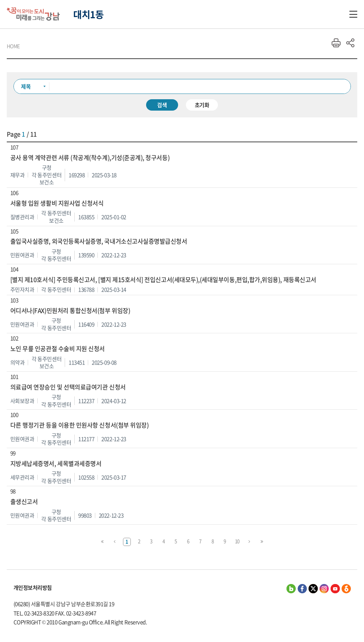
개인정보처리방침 (33, 588)
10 (237, 541)
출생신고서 (24, 502)
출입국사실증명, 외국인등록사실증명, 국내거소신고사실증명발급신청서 (99, 241)
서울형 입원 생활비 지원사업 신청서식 (57, 203)
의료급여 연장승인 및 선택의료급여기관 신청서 (68, 387)
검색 (162, 105)
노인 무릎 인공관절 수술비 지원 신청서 (58, 349)
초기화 (202, 105)
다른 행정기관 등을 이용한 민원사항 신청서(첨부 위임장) (80, 425)
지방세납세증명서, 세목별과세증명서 (56, 464)
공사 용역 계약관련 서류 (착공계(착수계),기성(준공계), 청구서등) (90, 158)
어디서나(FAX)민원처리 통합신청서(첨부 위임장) (70, 311)
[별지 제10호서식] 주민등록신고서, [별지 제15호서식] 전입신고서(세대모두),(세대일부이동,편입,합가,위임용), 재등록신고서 (163, 280)
